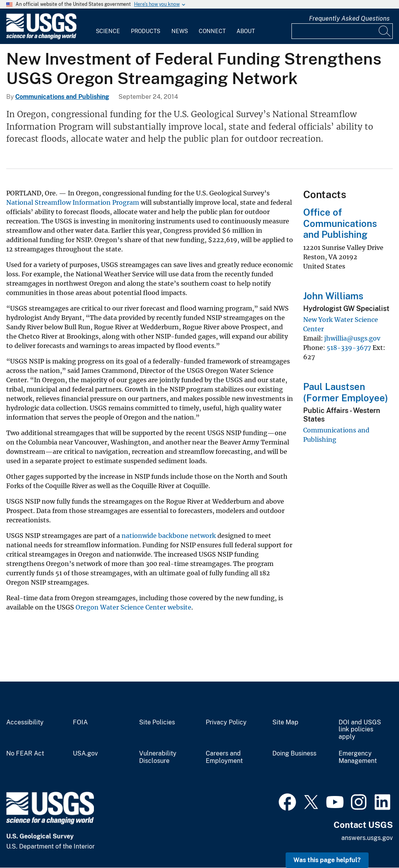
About (246, 31)
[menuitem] (108, 26)
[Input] (342, 31)
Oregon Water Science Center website (133, 607)
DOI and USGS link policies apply (360, 730)
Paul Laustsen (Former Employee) (346, 392)
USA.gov (85, 754)
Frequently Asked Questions (349, 18)
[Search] (385, 31)
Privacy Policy (226, 722)
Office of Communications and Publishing (340, 223)
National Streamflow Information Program (73, 202)
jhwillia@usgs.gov (352, 338)
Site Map (285, 722)
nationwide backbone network (169, 536)
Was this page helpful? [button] (327, 860)
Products (146, 31)
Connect (212, 31)
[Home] (41, 38)
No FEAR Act (25, 754)
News (180, 31)
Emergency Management (358, 757)
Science (108, 31)
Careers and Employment (224, 757)
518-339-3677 (349, 348)
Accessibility (25, 722)
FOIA (80, 722)
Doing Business (294, 754)
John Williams (333, 296)
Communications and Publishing (62, 97)
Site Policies (157, 722)
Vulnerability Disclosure (158, 757)
